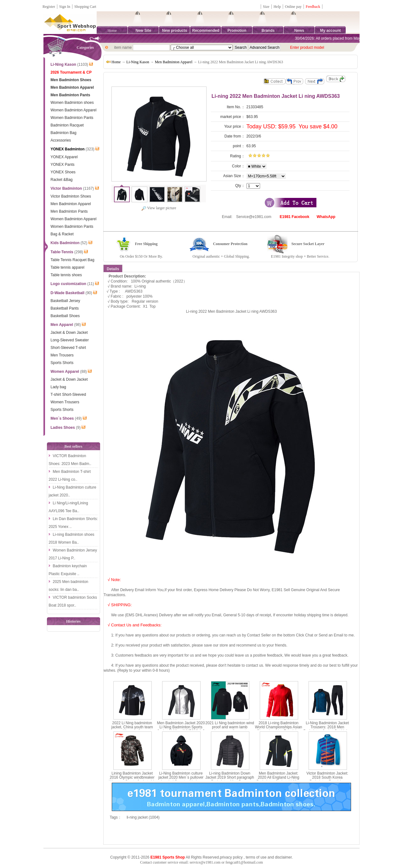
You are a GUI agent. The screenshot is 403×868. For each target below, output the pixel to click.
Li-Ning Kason (138, 62)
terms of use (256, 857)
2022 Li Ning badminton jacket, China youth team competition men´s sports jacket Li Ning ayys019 (132, 729)
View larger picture (159, 208)
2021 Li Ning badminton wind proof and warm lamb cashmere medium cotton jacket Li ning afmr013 (230, 729)
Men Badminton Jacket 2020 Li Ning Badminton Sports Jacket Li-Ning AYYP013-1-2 (181, 727)
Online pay (293, 7)
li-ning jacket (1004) (143, 817)
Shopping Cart (85, 7)
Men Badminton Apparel (174, 62)
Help (277, 7)
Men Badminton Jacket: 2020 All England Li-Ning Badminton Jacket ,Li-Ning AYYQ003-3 (279, 780)
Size (266, 7)
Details (113, 269)
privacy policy (231, 857)
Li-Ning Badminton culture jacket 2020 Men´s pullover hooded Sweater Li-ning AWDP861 (181, 780)
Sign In (65, 7)
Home (112, 31)
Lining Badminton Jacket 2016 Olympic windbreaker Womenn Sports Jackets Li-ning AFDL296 (132, 780)
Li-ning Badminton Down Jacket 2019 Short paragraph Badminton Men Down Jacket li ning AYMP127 (230, 780)
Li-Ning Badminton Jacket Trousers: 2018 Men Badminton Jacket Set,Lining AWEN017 (327, 729)
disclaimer (283, 857)
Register (49, 7)
